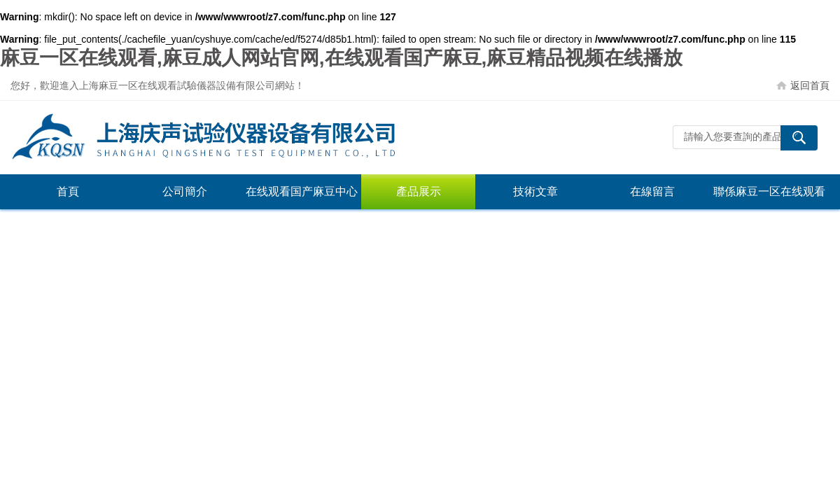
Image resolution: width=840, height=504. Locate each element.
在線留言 (652, 191)
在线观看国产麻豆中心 (302, 191)
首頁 (68, 191)
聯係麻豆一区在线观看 (769, 191)
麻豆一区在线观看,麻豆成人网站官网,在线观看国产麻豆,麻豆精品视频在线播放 (341, 58)
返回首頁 (810, 85)
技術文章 (535, 191)
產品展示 (419, 191)
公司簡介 (185, 191)
